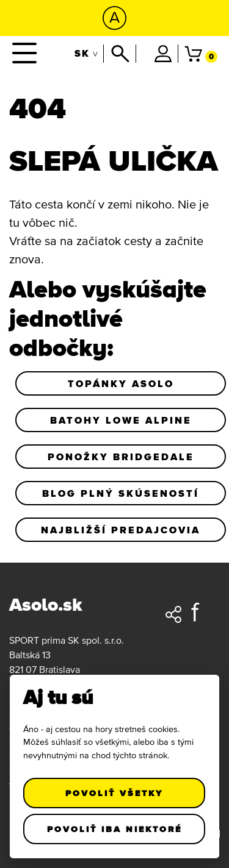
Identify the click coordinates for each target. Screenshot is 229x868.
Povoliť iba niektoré (114, 829)
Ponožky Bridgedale (121, 457)
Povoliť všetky (115, 793)
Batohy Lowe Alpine (121, 420)
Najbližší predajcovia (121, 530)
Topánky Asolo (121, 383)
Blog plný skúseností (121, 493)
